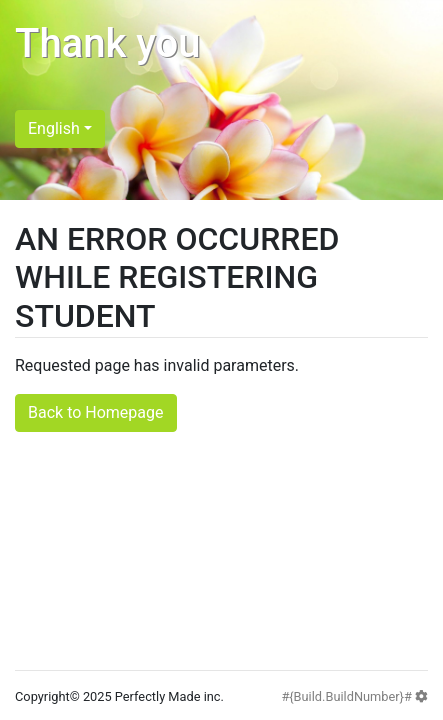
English (54, 128)
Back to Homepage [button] (96, 412)
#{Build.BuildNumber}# (354, 696)
